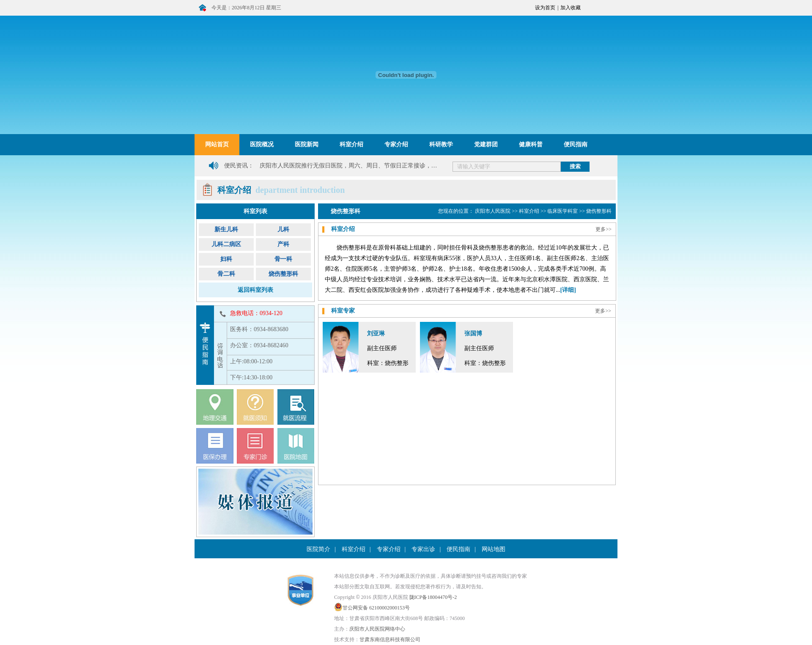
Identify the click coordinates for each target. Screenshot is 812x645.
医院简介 (318, 549)
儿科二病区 (226, 244)
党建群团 (486, 144)
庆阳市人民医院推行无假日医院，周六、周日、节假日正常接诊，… (348, 166)
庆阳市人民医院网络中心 (377, 629)
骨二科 (226, 274)
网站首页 (217, 144)
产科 (283, 244)
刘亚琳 (376, 333)
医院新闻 (307, 144)
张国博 (473, 333)
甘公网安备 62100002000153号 (376, 608)
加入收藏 (571, 8)
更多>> (604, 229)
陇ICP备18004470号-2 (433, 597)
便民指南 (576, 144)
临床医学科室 (562, 211)
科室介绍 (351, 144)
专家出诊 (423, 549)
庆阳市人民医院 (493, 211)
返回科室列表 (255, 290)
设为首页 (545, 8)
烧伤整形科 (283, 274)
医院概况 (262, 144)
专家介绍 (396, 144)
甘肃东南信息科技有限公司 (390, 640)
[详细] (568, 290)
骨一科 (283, 259)
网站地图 (494, 549)
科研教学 (441, 144)
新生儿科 (226, 229)
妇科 (226, 259)
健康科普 (531, 144)
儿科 (283, 229)
